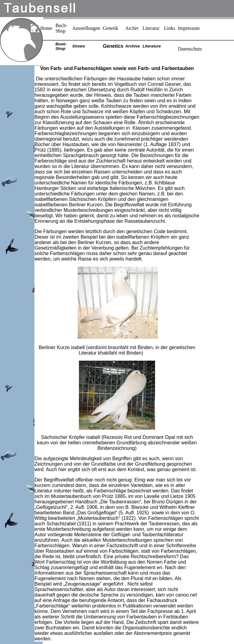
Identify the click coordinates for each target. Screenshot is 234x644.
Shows (79, 46)
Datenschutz (190, 49)
